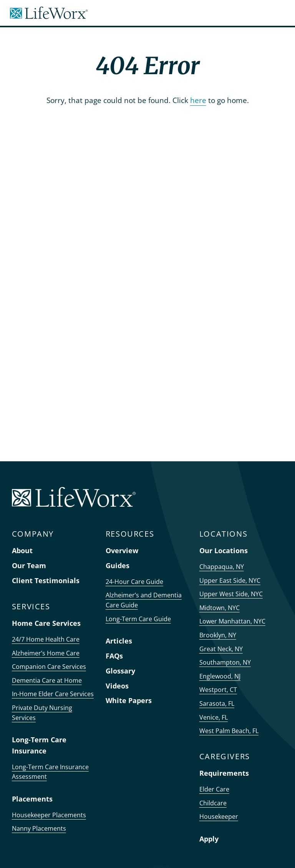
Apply (209, 839)
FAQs (114, 656)
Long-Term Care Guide (138, 619)
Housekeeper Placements (49, 815)
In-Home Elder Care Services (53, 694)
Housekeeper (219, 816)
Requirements (224, 773)
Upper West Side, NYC (231, 594)
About (22, 550)
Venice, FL (214, 717)
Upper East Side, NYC (230, 580)
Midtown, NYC (220, 608)
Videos (117, 686)
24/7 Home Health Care (46, 639)
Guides (118, 565)
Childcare (213, 803)
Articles (119, 641)
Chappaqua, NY (222, 567)
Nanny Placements (39, 828)
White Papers (129, 700)
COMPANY (33, 534)
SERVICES (31, 606)
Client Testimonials (46, 580)
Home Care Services (46, 623)
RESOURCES (130, 534)
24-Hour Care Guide (134, 582)
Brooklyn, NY (218, 635)
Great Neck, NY (221, 649)
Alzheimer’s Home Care (46, 653)
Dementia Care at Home (47, 680)
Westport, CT (218, 690)
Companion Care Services (49, 667)
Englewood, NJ (220, 676)
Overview (122, 550)
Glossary (120, 671)
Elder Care (214, 789)
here (198, 100)
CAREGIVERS (225, 756)
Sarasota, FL (217, 703)
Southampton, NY (225, 662)
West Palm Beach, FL (229, 731)
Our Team (29, 565)
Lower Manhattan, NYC (232, 621)
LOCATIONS (223, 534)
